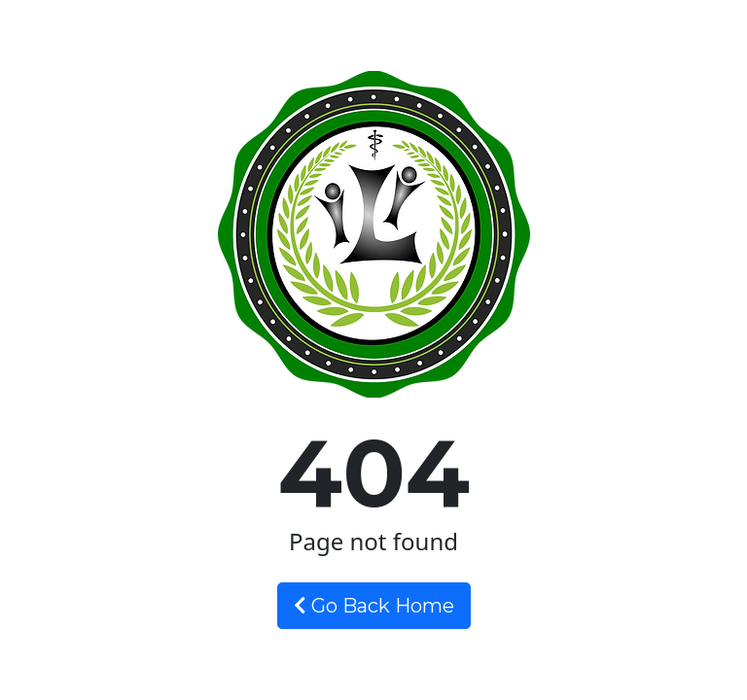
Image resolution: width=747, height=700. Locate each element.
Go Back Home (374, 606)
